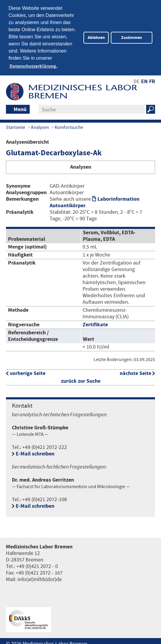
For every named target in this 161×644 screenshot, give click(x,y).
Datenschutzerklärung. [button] (34, 66)
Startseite (16, 126)
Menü (20, 108)
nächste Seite (135, 371)
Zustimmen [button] (132, 38)
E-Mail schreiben (35, 452)
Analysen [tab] (81, 165)
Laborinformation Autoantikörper (94, 200)
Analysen (40, 126)
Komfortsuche (69, 126)
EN (144, 80)
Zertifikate (95, 323)
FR (152, 80)
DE (136, 80)
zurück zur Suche (81, 379)
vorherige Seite (28, 371)
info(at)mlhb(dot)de (40, 577)
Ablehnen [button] (96, 38)
